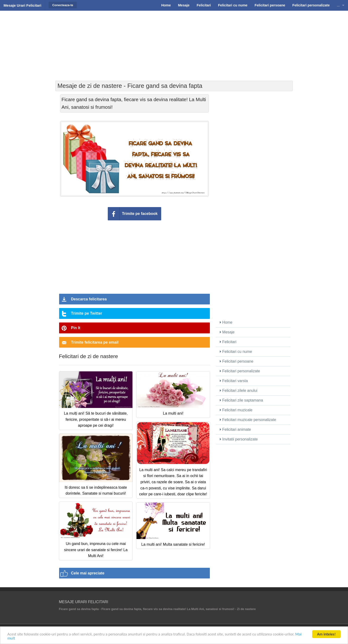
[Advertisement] (174, 45)
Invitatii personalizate (239, 439)
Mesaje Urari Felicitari (22, 5)
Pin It (76, 328)
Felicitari (228, 342)
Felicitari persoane (237, 361)
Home (226, 322)
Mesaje (227, 332)
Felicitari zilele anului (239, 391)
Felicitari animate (235, 429)
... (338, 5)
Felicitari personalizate (240, 371)
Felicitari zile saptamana (241, 400)
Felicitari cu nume (236, 352)
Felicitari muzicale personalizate (248, 420)
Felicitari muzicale (236, 410)
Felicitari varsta (234, 381)
